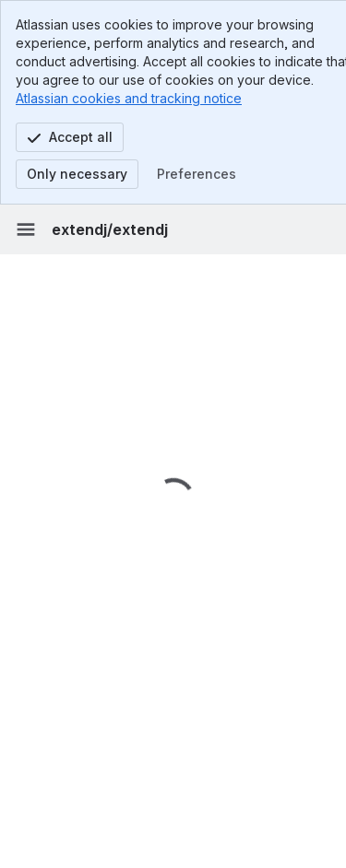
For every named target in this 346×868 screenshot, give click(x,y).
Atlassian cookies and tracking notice (129, 98)
